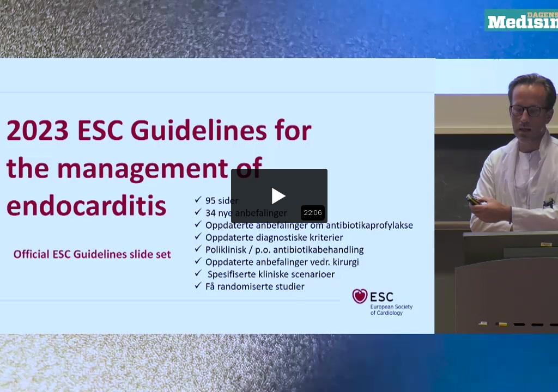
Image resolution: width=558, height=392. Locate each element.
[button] (279, 196)
